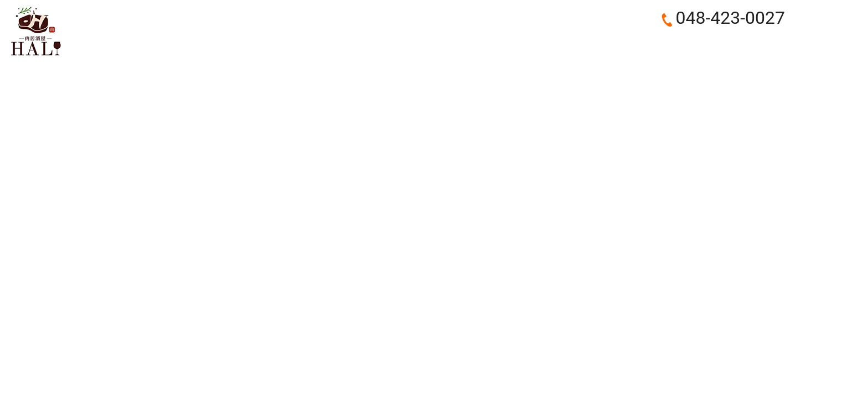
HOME (403, 45)
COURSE (554, 45)
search (773, 45)
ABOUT (448, 45)
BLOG (736, 45)
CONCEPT (500, 45)
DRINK (642, 45)
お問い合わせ (831, 31)
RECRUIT (690, 45)
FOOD (600, 45)
